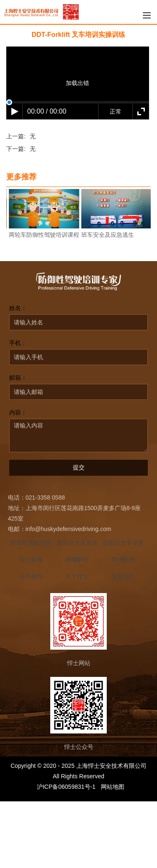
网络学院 (77, 560)
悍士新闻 (31, 560)
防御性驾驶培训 (31, 543)
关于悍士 (77, 576)
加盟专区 (123, 576)
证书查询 (31, 576)
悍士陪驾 (123, 560)
